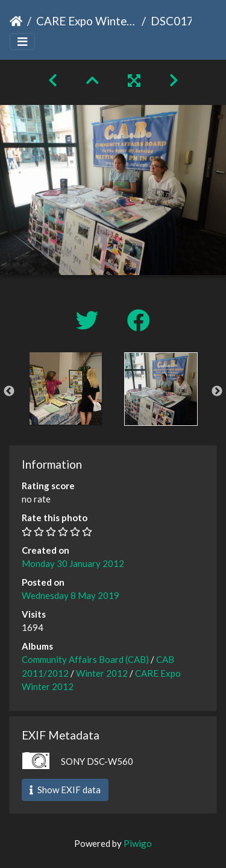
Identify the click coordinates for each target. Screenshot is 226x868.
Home (16, 21)
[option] (66, 388)
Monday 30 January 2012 (73, 563)
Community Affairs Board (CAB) (85, 659)
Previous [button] (9, 391)
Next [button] (217, 391)
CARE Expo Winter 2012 (86, 21)
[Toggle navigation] (22, 42)
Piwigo (138, 843)
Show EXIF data (65, 790)
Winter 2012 (102, 673)
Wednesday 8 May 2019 (71, 595)
